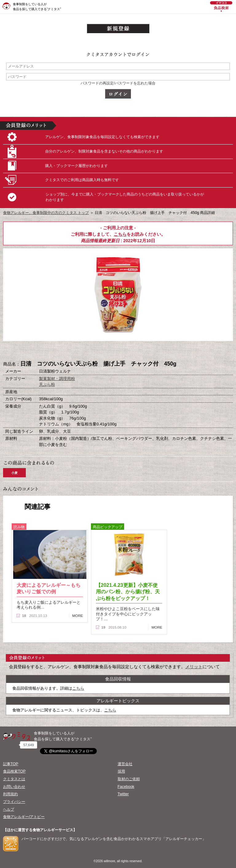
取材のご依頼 (129, 779)
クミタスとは (14, 779)
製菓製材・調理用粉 (57, 379)
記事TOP (11, 764)
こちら (120, 234)
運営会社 (125, 764)
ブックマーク (118, 351)
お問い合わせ (14, 787)
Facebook (126, 787)
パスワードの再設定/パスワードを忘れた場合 (118, 83)
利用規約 (10, 794)
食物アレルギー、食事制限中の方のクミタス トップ (46, 213)
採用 (121, 771)
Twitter (123, 794)
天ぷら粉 (47, 384)
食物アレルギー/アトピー (24, 817)
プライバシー (14, 802)
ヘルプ (9, 809)
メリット (194, 667)
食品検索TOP (14, 771)
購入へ (87, 351)
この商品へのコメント (149, 351)
